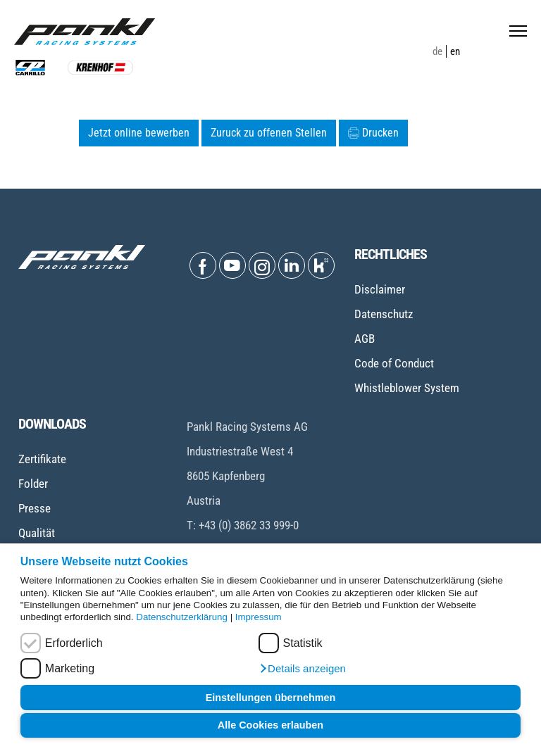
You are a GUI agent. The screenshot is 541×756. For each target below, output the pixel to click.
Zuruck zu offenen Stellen (269, 133)
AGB (365, 339)
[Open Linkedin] (292, 265)
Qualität (37, 533)
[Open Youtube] (232, 265)
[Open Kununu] (321, 265)
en (455, 51)
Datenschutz (384, 314)
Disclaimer (380, 289)
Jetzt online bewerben (139, 133)
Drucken (373, 133)
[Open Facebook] (203, 265)
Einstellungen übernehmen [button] (271, 698)
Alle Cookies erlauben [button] (270, 725)
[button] (302, 669)
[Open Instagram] (262, 265)
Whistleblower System (407, 388)
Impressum (259, 617)
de (437, 51)
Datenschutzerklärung (182, 617)
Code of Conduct (394, 363)
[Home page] (85, 32)
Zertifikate (42, 459)
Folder (33, 484)
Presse (35, 508)
